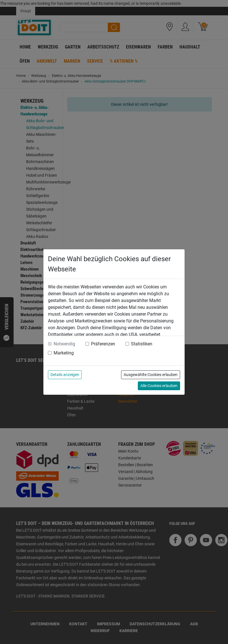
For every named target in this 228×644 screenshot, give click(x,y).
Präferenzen (103, 344)
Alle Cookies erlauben (159, 386)
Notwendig (64, 344)
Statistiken (142, 344)
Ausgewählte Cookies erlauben (151, 375)
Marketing (64, 353)
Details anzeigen (65, 375)
